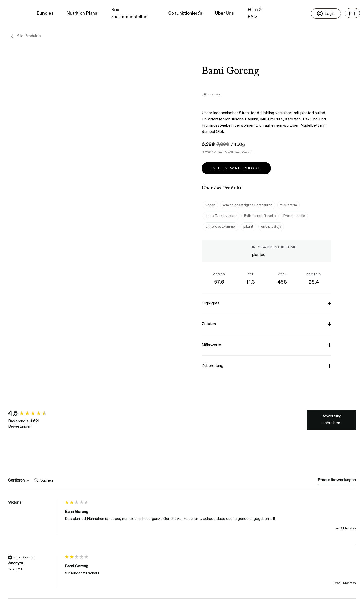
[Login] (326, 14)
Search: (24, 423)
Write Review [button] (338, 405)
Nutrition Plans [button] (82, 13)
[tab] (340, 429)
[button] (13, 13)
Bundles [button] (45, 13)
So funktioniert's (185, 13)
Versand (248, 140)
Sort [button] (15, 428)
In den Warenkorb (236, 156)
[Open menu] (352, 13)
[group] (35, 401)
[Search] (44, 428)
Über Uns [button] (224, 13)
